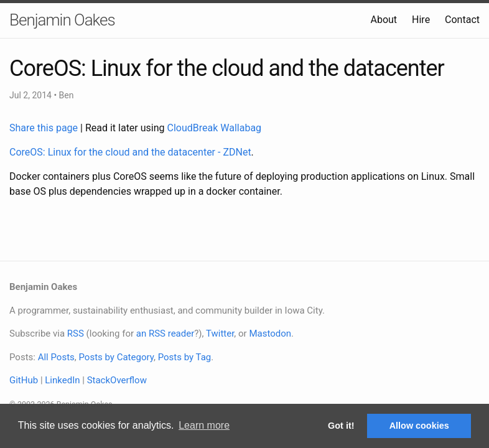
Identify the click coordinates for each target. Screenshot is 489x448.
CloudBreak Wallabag (215, 128)
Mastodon (270, 334)
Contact (462, 20)
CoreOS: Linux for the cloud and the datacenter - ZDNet (130, 152)
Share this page (45, 128)
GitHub (24, 380)
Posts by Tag (185, 357)
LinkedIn (62, 380)
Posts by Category (116, 357)
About (384, 20)
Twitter (220, 334)
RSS (76, 334)
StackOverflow (117, 380)
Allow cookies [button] (419, 426)
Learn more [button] (204, 425)
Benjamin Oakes (62, 20)
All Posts (56, 357)
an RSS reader (165, 334)
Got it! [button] (341, 426)
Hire (421, 20)
